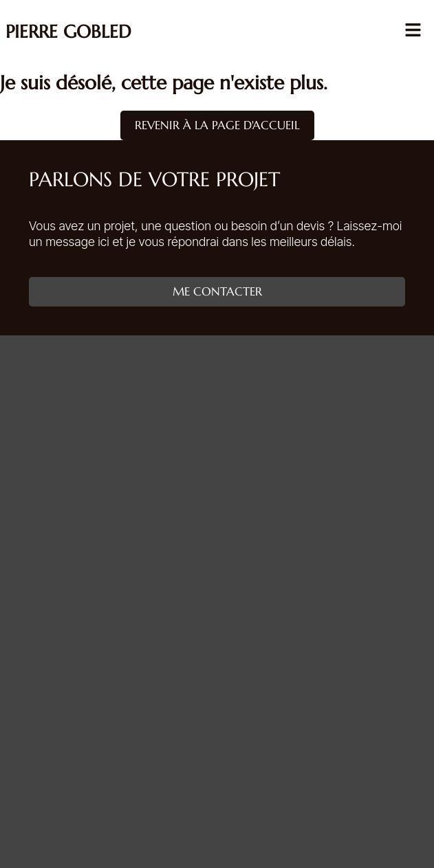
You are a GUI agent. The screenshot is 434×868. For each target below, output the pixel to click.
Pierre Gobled (68, 32)
